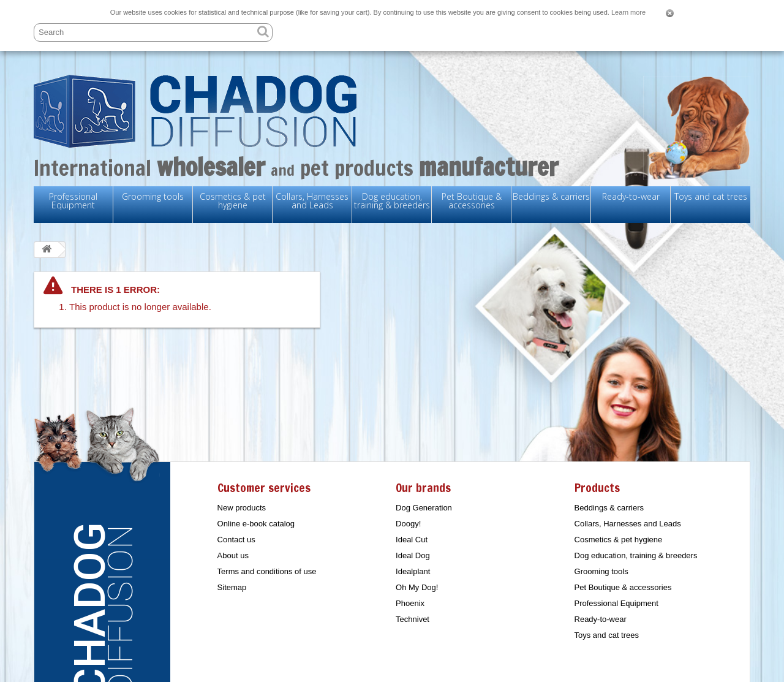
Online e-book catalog (256, 524)
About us (233, 555)
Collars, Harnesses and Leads (312, 201)
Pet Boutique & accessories (472, 201)
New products (242, 508)
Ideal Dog (413, 555)
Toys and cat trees (711, 196)
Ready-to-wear (631, 196)
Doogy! (408, 524)
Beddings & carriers (551, 196)
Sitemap (232, 587)
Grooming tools (153, 196)
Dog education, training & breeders (392, 201)
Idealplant (413, 571)
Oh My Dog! (417, 587)
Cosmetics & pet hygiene (233, 201)
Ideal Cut (412, 540)
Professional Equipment (73, 201)
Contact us (236, 540)
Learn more (628, 12)
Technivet (413, 619)
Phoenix (410, 603)
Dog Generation (424, 508)
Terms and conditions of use (267, 571)
